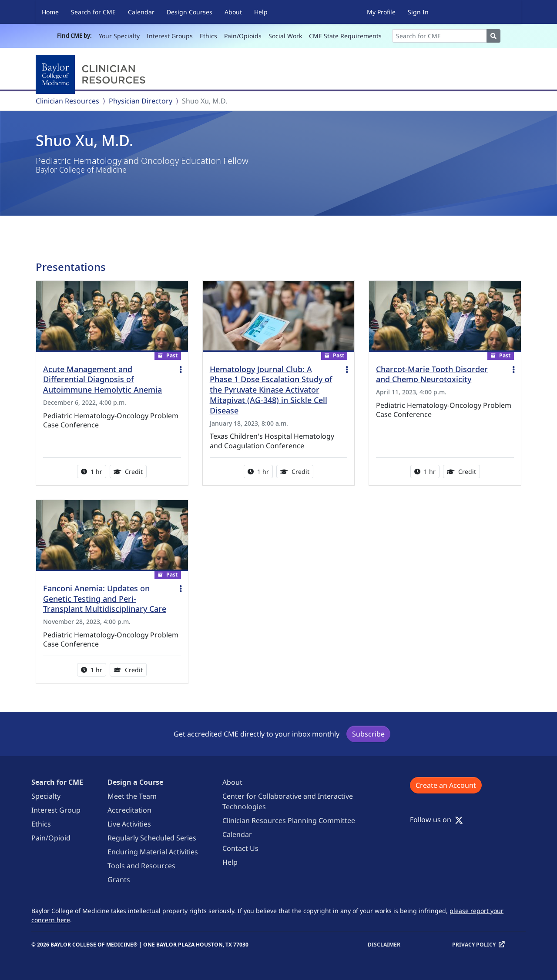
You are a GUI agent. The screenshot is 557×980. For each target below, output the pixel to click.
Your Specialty (119, 36)
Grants (119, 880)
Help (261, 12)
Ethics (208, 36)
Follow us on (436, 820)
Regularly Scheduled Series (152, 838)
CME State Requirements (345, 36)
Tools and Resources (141, 866)
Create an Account (446, 785)
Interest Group (56, 810)
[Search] (440, 36)
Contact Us (240, 848)
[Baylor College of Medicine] (92, 74)
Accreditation (129, 810)
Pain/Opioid (51, 838)
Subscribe (368, 734)
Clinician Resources (67, 101)
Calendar (141, 12)
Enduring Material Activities (153, 852)
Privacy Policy (474, 945)
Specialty (46, 796)
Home (50, 12)
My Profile (381, 12)
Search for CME (93, 12)
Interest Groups (170, 36)
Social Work (285, 36)
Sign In (418, 12)
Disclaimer (384, 945)
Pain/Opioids (243, 36)
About (233, 12)
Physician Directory (141, 101)
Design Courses (190, 12)
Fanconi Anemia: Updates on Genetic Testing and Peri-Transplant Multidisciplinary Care (105, 599)
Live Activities (129, 824)
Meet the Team (132, 796)
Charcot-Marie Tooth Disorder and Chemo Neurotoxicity (432, 374)
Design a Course (135, 782)
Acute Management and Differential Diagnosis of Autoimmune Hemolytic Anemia (102, 380)
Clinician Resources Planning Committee (289, 820)
